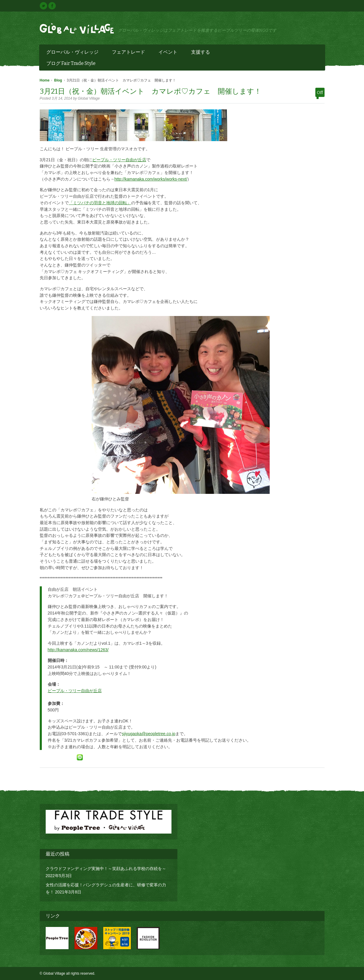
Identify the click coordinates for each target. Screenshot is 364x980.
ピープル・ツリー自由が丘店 (119, 160)
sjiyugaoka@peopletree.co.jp (149, 734)
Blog (58, 80)
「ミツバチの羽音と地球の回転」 (100, 203)
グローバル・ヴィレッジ (73, 53)
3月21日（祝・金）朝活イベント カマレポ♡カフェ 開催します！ (151, 91)
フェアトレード (129, 53)
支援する (201, 53)
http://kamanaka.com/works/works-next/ (151, 179)
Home (45, 80)
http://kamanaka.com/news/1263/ (78, 650)
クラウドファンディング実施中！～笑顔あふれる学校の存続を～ (106, 869)
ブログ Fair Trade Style (71, 63)
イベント (168, 53)
